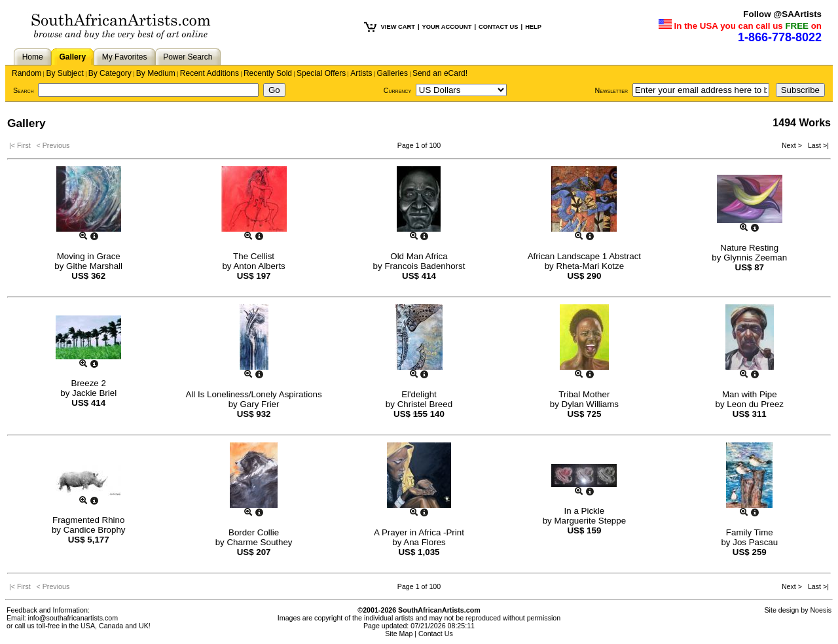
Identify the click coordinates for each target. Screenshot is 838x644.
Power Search (188, 57)
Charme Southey (259, 542)
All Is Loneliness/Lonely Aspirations (253, 394)
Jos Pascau (755, 542)
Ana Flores (424, 542)
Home (33, 57)
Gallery (72, 57)
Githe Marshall (94, 266)
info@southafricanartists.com (73, 618)
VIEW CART (398, 27)
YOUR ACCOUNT (447, 27)
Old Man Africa (419, 256)
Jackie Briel (94, 393)
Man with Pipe (750, 394)
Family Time (750, 532)
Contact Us (436, 634)
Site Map (399, 634)
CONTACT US (498, 27)
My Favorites (125, 57)
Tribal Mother (584, 394)
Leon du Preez (755, 404)
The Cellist (254, 256)
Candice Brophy (95, 530)
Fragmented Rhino (88, 520)
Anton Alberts (259, 266)
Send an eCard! (440, 73)
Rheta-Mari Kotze (590, 266)
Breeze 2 (89, 383)
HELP (533, 27)
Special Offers (321, 73)
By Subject (64, 73)
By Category (110, 73)
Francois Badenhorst (425, 266)
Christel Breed (425, 404)
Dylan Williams (590, 404)
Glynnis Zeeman (755, 258)
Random (27, 73)
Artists (361, 73)
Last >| (816, 145)
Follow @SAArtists (782, 14)
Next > (793, 145)
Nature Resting (749, 248)
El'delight (419, 394)
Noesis (821, 610)
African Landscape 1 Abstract (584, 256)
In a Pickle (585, 511)
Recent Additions (209, 73)
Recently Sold (268, 73)
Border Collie (254, 532)
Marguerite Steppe (590, 521)
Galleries (392, 73)
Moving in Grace (89, 256)
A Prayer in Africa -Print (419, 532)
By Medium (156, 73)
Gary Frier (259, 404)
